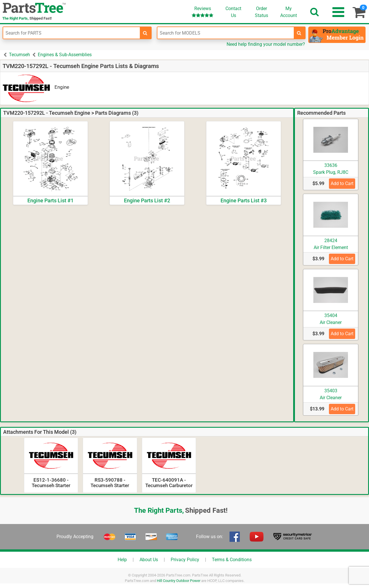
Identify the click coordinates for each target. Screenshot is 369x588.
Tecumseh (19, 55)
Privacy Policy (185, 560)
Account (289, 12)
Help (122, 560)
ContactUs (233, 12)
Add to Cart (342, 183)
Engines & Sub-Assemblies (65, 55)
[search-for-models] (299, 33)
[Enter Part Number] (71, 33)
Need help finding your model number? (266, 44)
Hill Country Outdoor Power (179, 581)
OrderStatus (261, 12)
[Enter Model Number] (226, 33)
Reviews (203, 12)
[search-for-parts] (145, 33)
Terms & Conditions (232, 560)
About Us (149, 560)
